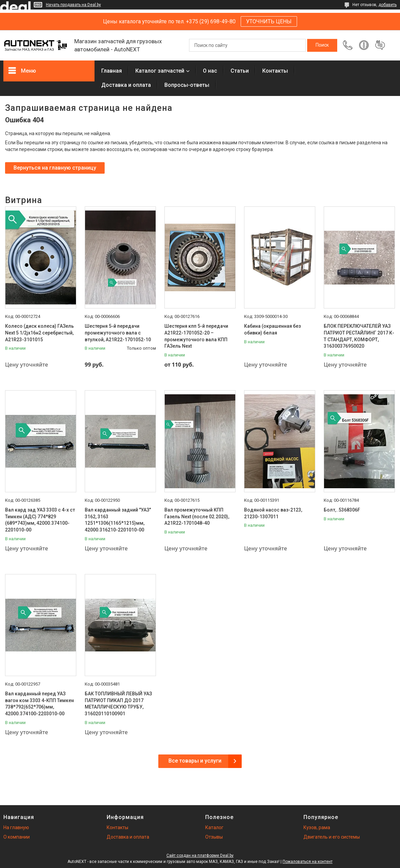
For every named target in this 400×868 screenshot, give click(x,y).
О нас (210, 71)
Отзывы (214, 837)
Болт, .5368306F (342, 510)
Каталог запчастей (160, 71)
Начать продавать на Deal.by (73, 5)
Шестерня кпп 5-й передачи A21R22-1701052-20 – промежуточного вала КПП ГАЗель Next (196, 336)
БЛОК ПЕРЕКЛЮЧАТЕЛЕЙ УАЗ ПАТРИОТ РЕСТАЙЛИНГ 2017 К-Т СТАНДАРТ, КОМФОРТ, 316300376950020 (359, 336)
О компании (17, 837)
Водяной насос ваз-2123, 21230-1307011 (273, 513)
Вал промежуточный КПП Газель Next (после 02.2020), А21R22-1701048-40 (197, 516)
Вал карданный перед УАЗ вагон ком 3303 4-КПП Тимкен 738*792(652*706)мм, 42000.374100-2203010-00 (39, 704)
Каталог (214, 827)
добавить (388, 5)
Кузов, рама (317, 827)
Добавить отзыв (380, 45)
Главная (112, 71)
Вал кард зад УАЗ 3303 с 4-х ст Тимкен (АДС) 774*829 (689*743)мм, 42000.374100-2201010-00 (40, 520)
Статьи (240, 71)
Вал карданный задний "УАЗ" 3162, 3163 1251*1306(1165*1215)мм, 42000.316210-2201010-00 (118, 520)
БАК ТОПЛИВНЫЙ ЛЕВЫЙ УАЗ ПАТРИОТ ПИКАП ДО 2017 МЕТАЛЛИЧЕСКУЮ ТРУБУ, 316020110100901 (118, 704)
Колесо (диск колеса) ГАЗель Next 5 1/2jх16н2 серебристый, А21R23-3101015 (39, 333)
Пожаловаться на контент (308, 862)
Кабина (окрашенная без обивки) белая (272, 329)
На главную (16, 827)
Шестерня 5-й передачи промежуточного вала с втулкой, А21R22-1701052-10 (118, 333)
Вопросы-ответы (187, 85)
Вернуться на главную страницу (55, 168)
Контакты (275, 71)
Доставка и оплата (126, 85)
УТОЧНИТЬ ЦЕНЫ (269, 21)
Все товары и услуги (195, 761)
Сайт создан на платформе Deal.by (200, 855)
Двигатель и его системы (332, 837)
